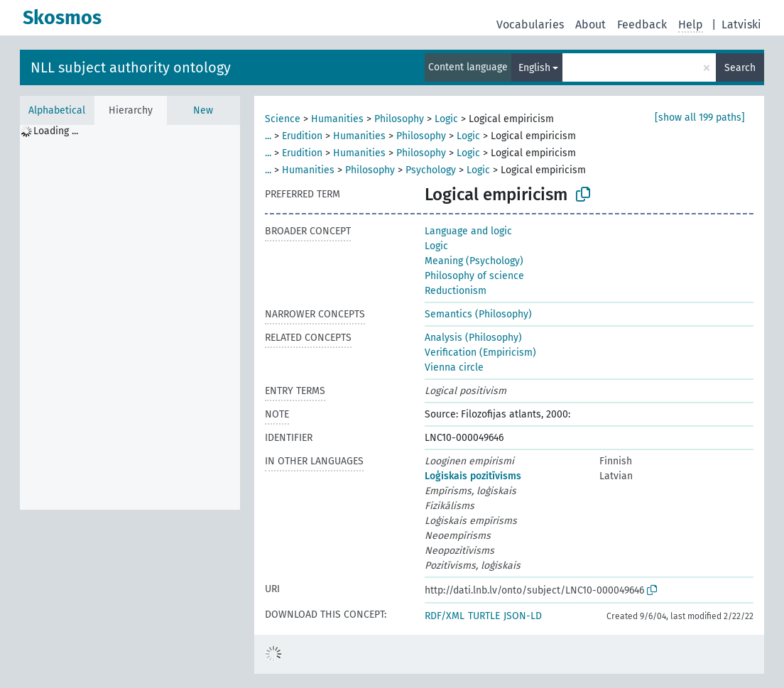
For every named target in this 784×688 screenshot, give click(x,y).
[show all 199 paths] (700, 118)
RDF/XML (445, 616)
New (203, 110)
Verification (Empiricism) (480, 353)
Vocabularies (530, 24)
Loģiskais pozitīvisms (473, 476)
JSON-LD (523, 616)
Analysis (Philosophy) (473, 338)
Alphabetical (57, 110)
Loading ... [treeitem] (56, 131)
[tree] (130, 317)
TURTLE (484, 616)
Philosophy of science (474, 276)
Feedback (642, 24)
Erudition (302, 136)
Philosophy (399, 119)
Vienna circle (454, 367)
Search (740, 68)
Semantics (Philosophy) (478, 314)
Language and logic (468, 231)
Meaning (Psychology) (474, 261)
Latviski (741, 24)
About (590, 24)
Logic (446, 119)
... (268, 136)
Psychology (431, 170)
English (534, 68)
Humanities (337, 119)
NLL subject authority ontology (131, 67)
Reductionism (456, 291)
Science (283, 119)
